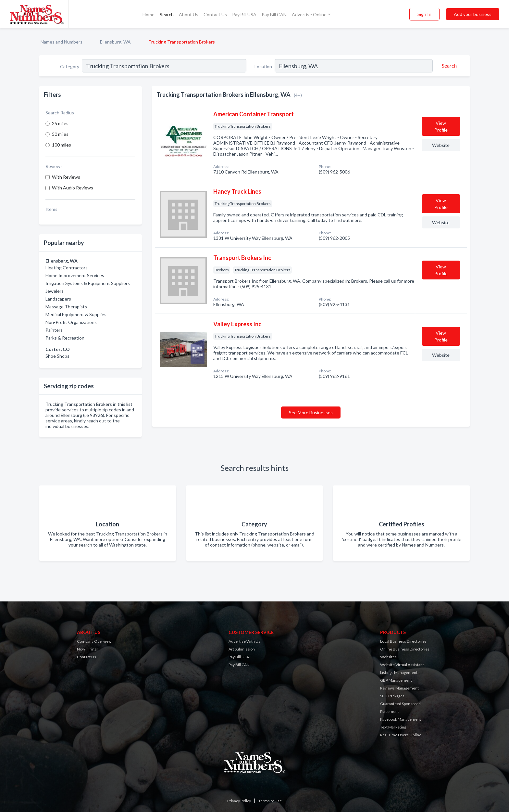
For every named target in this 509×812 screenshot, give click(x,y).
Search (167, 14)
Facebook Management (401, 719)
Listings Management (399, 672)
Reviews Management (399, 688)
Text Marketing (393, 727)
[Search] (448, 66)
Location (263, 66)
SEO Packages (392, 696)
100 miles (62, 145)
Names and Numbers (62, 42)
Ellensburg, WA (115, 42)
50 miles (60, 134)
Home (149, 14)
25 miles (60, 123)
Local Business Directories (403, 641)
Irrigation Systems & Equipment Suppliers (88, 283)
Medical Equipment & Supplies (76, 314)
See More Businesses (311, 412)
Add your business (473, 14)
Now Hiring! (87, 649)
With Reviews (66, 177)
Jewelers (55, 291)
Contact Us (215, 14)
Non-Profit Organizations (71, 322)
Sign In (424, 14)
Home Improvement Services (75, 275)
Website (441, 145)
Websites (388, 657)
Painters (54, 330)
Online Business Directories (405, 649)
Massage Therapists (66, 307)
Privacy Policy (239, 801)
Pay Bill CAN (274, 14)
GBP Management (396, 680)
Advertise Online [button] (309, 14)
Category (70, 66)
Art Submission (242, 649)
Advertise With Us (244, 641)
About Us (189, 14)
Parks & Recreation (65, 338)
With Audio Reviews (73, 188)
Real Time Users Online (401, 735)
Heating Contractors (67, 268)
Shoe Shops (57, 356)
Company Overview (94, 641)
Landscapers (58, 299)
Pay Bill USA (244, 14)
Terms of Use (270, 801)
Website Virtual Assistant (402, 665)
